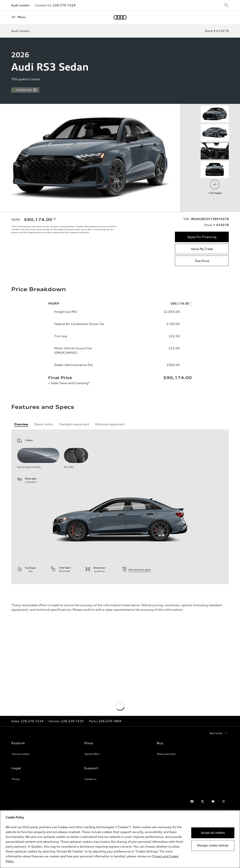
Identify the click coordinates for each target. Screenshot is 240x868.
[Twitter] (202, 801)
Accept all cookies (213, 833)
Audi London (21, 5)
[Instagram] (223, 801)
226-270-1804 (110, 721)
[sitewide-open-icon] (226, 6)
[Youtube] (213, 801)
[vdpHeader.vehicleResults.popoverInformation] (35, 90)
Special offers (92, 754)
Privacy (16, 779)
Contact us (90, 779)
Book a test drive (166, 754)
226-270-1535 (72, 721)
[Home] (120, 17)
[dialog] (120, 839)
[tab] (21, 424)
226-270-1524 (64, 5)
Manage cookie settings (213, 845)
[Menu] (18, 17)
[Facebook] (192, 801)
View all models (21, 754)
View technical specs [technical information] (137, 570)
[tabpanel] (120, 507)
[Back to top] (219, 733)
